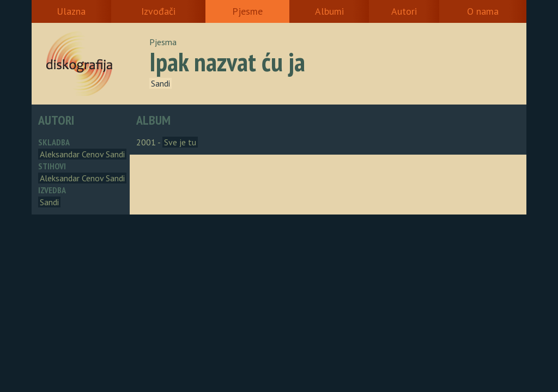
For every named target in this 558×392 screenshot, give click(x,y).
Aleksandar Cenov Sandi (82, 154)
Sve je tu (180, 142)
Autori (404, 11)
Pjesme (247, 11)
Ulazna (71, 11)
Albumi (329, 11)
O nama (483, 11)
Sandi (160, 83)
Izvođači (158, 11)
